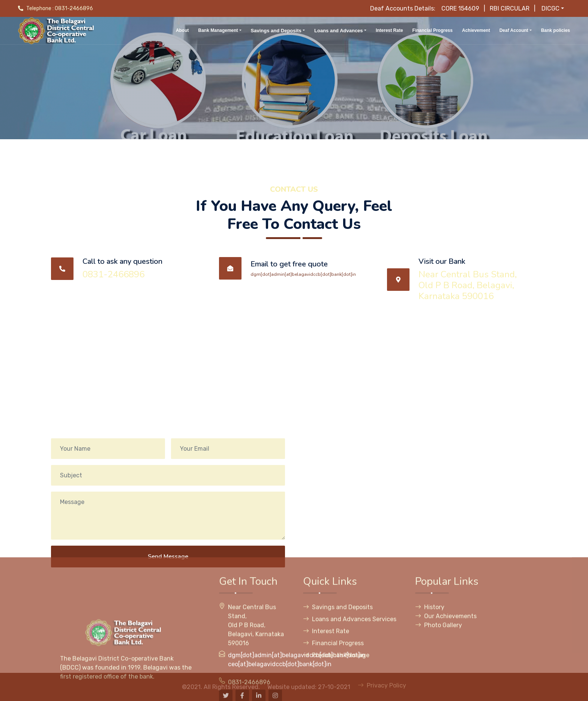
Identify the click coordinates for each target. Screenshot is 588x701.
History (430, 681)
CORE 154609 (460, 8)
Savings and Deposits (338, 681)
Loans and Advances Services (350, 693)
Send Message (168, 573)
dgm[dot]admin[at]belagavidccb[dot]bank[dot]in (303, 274)
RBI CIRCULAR (510, 8)
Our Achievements (446, 690)
